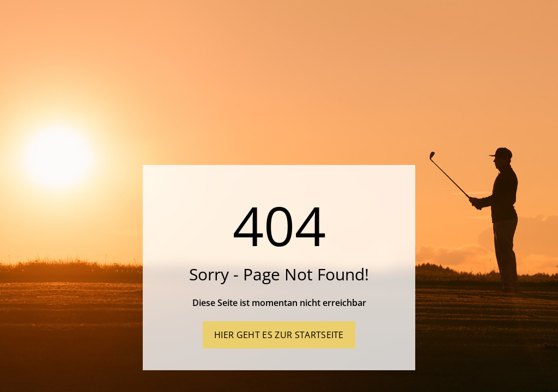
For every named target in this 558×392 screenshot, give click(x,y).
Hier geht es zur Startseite (279, 335)
